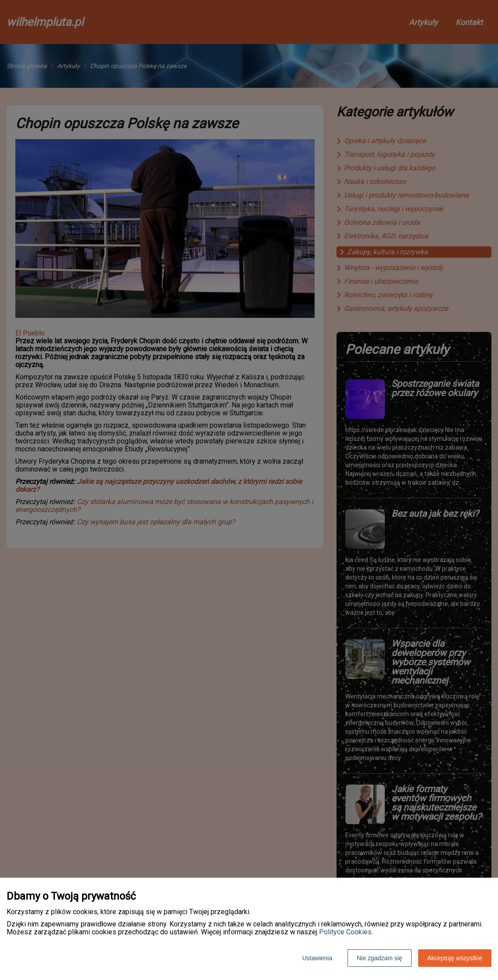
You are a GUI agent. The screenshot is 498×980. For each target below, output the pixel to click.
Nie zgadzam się (380, 958)
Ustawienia (317, 958)
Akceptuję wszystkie (455, 958)
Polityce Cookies (345, 932)
